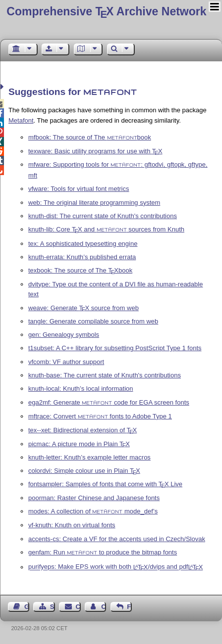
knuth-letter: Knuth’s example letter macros (89, 457)
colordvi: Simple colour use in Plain (84, 471)
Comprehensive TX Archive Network (106, 11)
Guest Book (27, 607)
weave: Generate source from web (83, 308)
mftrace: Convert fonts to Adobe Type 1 (100, 416)
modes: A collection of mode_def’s (93, 511)
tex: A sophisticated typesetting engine (83, 244)
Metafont (21, 120)
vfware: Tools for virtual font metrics (79, 189)
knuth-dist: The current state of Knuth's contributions (103, 216)
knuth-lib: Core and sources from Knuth (106, 229)
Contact (78, 607)
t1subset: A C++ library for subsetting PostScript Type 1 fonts (115, 348)
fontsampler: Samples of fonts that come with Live (105, 484)
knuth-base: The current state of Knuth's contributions (105, 375)
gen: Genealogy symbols (64, 335)
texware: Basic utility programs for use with (95, 151)
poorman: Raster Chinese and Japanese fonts (94, 498)
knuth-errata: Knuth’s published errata (82, 257)
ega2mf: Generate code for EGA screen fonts (109, 402)
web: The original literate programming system (94, 203)
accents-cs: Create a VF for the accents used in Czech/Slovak (117, 539)
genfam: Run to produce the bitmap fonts (103, 552)
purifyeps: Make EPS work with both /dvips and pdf (115, 567)
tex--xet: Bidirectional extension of (83, 430)
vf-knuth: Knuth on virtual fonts (72, 525)
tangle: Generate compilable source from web (93, 321)
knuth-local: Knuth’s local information (81, 389)
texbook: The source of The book (80, 270)
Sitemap (53, 607)
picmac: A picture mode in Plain (79, 444)
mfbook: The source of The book (90, 137)
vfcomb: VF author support (66, 362)
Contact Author (104, 607)
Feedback (129, 607)
